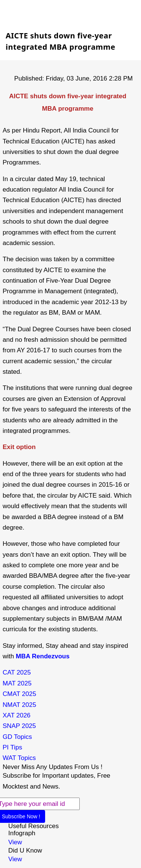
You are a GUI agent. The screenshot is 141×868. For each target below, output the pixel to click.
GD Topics (17, 737)
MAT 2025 (17, 683)
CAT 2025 (17, 672)
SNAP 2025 (19, 726)
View (15, 842)
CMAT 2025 (19, 694)
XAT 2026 (17, 715)
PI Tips (12, 747)
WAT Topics (19, 758)
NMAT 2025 (19, 705)
